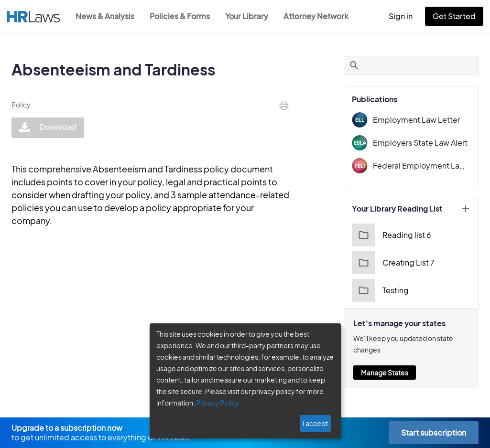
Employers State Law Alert (425, 143)
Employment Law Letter (420, 120)
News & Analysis (106, 16)
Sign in (405, 16)
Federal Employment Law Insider (425, 165)
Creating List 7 (398, 263)
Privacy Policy (214, 403)
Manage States (391, 373)
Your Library (251, 16)
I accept (316, 423)
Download (47, 128)
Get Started (456, 16)
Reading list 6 (397, 235)
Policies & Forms (183, 16)
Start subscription (433, 432)
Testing (386, 290)
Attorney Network (321, 16)
